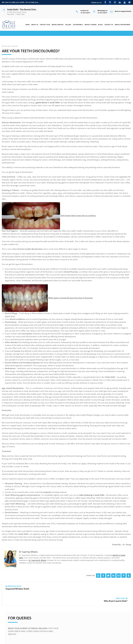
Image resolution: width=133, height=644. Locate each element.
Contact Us (109, 25)
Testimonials (78, 25)
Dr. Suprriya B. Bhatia (37, 560)
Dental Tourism (91, 25)
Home (27, 25)
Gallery (68, 25)
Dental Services (58, 25)
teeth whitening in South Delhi (92, 495)
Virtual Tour (45, 25)
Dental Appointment (123, 25)
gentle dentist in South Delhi (48, 103)
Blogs (100, 25)
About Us (35, 25)
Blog (15, 46)
